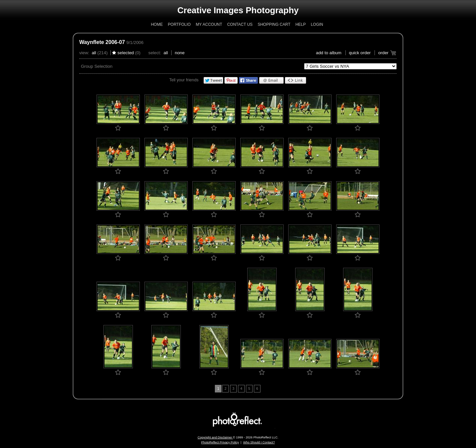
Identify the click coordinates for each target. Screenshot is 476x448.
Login (317, 24)
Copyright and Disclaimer (215, 437)
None (180, 53)
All (94, 53)
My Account (209, 24)
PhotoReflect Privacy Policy (220, 442)
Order (383, 53)
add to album (329, 53)
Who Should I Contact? (259, 442)
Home (157, 24)
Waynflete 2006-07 (102, 42)
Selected (126, 53)
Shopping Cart (274, 24)
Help (301, 24)
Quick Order (360, 53)
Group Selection (97, 66)
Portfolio (179, 24)
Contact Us (240, 24)
